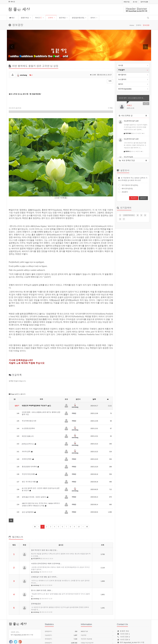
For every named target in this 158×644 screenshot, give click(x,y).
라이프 (39, 18)
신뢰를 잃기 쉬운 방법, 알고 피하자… (61, 562)
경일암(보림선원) (78, 18)
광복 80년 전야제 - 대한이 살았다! (34, 478)
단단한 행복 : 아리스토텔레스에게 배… (132, 98)
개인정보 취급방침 (86, 620)
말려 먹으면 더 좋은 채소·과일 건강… (61, 535)
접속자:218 (144, 2)
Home (132, 25)
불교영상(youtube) (125, 89)
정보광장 (121, 70)
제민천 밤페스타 (28, 417)
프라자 (50, 18)
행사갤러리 (122, 75)
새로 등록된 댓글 (133, 160)
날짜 (94, 380)
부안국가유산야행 (28, 455)
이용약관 (84, 616)
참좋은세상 (25, 18)
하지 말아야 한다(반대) (128, 185)
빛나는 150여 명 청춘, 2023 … (61, 576)
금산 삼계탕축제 (28, 493)
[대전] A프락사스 (28, 425)
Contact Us (85, 628)
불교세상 (62, 18)
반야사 (93, 18)
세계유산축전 (27, 440)
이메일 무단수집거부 (87, 624)
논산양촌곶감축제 (28, 410)
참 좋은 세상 (19, 10)
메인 (12, 18)
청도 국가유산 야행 (29, 463)
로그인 (135, 2)
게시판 (121, 65)
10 (79, 508)
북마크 (12, 2)
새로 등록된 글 (133, 115)
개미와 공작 (26, 433)
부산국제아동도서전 (29, 402)
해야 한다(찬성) (125, 189)
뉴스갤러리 (122, 79)
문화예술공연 (61, 589)
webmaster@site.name (134, 626)
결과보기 (143, 198)
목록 (110, 81)
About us (84, 612)
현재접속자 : (61, 612)
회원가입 (127, 2)
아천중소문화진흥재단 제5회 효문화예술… (61, 549)
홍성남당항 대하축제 (29, 448)
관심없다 (123, 192)
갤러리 (121, 84)
